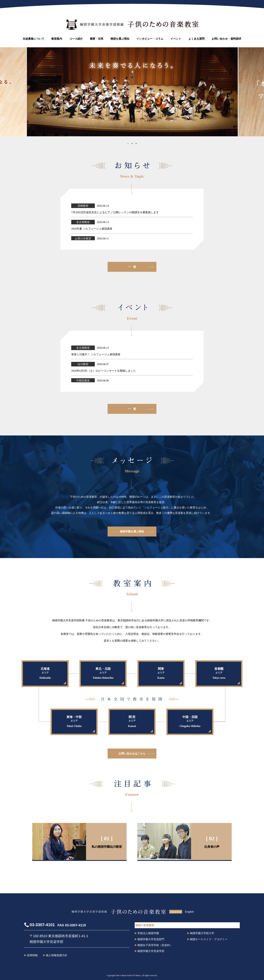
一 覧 (132, 267)
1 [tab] (128, 144)
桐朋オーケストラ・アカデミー (209, 939)
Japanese (176, 912)
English (189, 912)
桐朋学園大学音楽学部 (151, 951)
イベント (176, 39)
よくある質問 (196, 39)
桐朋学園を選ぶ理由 (132, 532)
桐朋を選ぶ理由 (120, 39)
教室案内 (57, 39)
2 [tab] (132, 144)
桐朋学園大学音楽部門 (151, 939)
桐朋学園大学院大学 (202, 933)
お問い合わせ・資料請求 (226, 39)
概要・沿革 (97, 39)
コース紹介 (76, 39)
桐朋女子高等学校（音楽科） (155, 945)
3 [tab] (136, 144)
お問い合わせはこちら (132, 754)
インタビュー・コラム (150, 39)
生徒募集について (34, 39)
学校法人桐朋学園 (148, 933)
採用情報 (32, 955)
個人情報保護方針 (57, 955)
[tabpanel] (132, 92)
